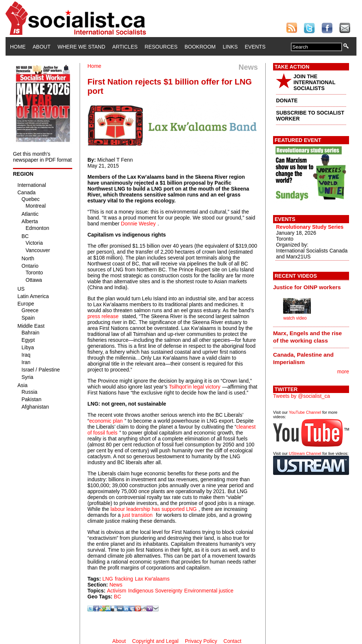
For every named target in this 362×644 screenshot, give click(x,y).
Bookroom (200, 47)
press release (103, 316)
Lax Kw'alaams (152, 579)
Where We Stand (81, 47)
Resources (161, 47)
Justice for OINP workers (307, 287)
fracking (124, 579)
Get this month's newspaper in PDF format (42, 157)
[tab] (311, 287)
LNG (108, 579)
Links (230, 47)
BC (117, 597)
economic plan (106, 421)
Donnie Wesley (138, 224)
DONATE (287, 100)
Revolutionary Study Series (310, 227)
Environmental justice (209, 591)
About (41, 47)
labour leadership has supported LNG (154, 509)
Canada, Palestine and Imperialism (303, 358)
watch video (295, 318)
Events (255, 47)
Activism (117, 591)
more (343, 371)
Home (18, 47)
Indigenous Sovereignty (155, 591)
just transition (137, 515)
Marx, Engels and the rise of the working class (308, 337)
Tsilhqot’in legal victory (194, 387)
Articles (125, 47)
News (116, 585)
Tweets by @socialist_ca (302, 396)
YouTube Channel (305, 412)
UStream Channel (305, 453)
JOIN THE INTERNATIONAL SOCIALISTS (314, 82)
